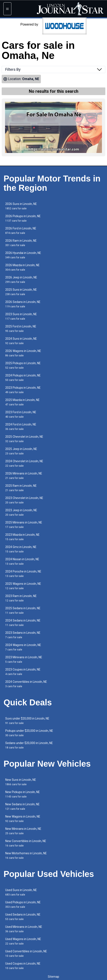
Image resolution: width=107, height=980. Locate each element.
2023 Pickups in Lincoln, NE (23, 390)
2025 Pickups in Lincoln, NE (23, 365)
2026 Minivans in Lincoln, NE (24, 476)
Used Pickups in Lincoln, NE (23, 904)
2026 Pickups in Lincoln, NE (23, 218)
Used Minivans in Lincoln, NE (24, 929)
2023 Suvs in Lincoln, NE (21, 316)
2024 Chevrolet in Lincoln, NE (24, 463)
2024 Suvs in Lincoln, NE (21, 341)
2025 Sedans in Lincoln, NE (23, 610)
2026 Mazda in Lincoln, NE (22, 267)
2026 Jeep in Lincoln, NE (21, 280)
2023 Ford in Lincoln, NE (21, 414)
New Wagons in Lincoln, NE (23, 819)
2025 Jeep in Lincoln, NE (21, 451)
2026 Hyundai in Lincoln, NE (23, 255)
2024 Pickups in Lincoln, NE (23, 378)
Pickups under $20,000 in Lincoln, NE (29, 733)
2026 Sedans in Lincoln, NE (23, 304)
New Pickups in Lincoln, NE (23, 794)
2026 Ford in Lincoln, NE (21, 231)
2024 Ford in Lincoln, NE (21, 427)
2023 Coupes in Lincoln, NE (23, 672)
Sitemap (53, 977)
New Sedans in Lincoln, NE (22, 806)
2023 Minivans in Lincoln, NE (24, 659)
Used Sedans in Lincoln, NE (23, 917)
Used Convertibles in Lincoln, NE (26, 953)
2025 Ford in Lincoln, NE (21, 329)
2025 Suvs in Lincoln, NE (21, 292)
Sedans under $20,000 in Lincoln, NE (29, 745)
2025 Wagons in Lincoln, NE (23, 586)
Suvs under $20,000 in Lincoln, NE (27, 721)
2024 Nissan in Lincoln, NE (22, 561)
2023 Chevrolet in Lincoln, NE (24, 500)
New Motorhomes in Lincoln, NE (26, 855)
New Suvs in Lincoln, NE (21, 782)
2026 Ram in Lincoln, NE (21, 243)
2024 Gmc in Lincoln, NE (21, 549)
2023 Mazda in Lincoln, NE (22, 537)
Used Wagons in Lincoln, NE (23, 941)
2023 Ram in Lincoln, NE (21, 598)
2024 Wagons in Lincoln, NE (23, 647)
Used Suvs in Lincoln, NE (21, 892)
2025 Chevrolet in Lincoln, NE (24, 439)
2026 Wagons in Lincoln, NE (23, 353)
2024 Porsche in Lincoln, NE (23, 574)
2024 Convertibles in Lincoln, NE (26, 684)
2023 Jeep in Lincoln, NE (21, 512)
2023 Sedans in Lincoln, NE (23, 635)
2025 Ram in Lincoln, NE (21, 488)
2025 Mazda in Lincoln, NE (22, 402)
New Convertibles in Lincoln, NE (26, 843)
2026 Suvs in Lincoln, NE (21, 206)
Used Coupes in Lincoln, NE (23, 966)
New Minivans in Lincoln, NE (23, 831)
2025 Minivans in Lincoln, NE (24, 525)
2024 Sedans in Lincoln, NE (23, 623)
